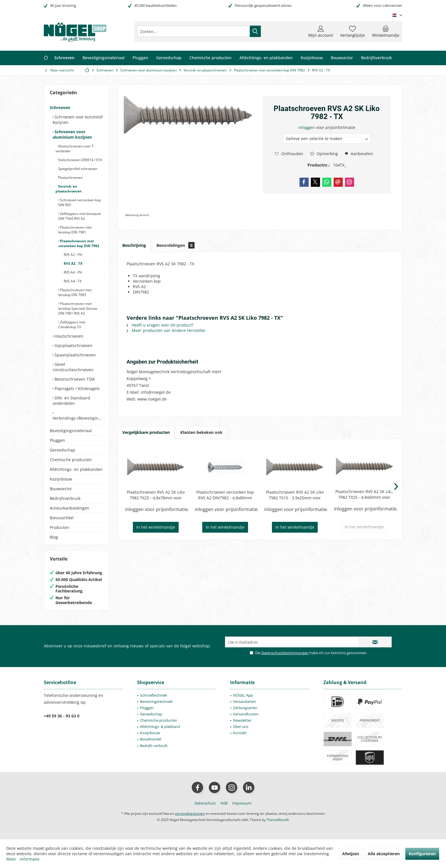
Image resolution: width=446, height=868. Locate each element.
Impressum (242, 803)
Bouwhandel (151, 739)
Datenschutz (205, 803)
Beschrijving (134, 245)
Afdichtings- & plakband (160, 727)
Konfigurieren (422, 854)
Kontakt (240, 733)
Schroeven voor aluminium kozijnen (72, 134)
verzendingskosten (190, 813)
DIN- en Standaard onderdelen (71, 401)
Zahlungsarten (245, 708)
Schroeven (60, 107)
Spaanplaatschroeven (75, 355)
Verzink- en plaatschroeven (69, 189)
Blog (54, 537)
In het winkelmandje (156, 527)
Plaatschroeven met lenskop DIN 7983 (75, 292)
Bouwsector (61, 489)
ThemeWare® (278, 820)
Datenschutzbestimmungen (285, 653)
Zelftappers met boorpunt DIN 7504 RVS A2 (80, 216)
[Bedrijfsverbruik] (376, 58)
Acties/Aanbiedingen (70, 508)
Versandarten (244, 701)
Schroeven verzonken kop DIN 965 (80, 202)
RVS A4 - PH (73, 272)
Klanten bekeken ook (201, 432)
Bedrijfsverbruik (65, 498)
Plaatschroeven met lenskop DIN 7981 (75, 230)
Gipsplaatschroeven (73, 345)
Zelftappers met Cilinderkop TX (72, 325)
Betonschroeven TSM (74, 379)
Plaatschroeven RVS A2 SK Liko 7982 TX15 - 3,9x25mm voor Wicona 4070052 (295, 495)
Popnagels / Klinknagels (77, 388)
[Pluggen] (140, 58)
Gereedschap (62, 450)
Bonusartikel (62, 518)
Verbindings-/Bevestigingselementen (78, 418)
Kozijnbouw (61, 479)
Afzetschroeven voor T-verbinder (75, 149)
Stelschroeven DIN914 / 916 (80, 160)
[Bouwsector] (342, 58)
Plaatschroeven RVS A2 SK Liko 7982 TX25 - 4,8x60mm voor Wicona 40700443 (364, 494)
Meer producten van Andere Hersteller (166, 330)
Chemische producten (71, 460)
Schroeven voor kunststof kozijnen (78, 120)
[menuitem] (386, 31)
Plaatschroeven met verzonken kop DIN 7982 (79, 243)
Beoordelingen (175, 245)
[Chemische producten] (210, 58)
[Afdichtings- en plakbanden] (266, 58)
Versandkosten (246, 714)
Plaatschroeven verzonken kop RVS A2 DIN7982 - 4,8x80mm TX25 (225, 495)
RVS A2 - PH (73, 255)
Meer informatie (23, 859)
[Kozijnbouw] (312, 58)
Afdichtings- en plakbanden (76, 469)
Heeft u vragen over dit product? (160, 325)
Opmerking (324, 154)
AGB (224, 803)
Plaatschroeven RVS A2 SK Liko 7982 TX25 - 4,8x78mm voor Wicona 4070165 (156, 495)
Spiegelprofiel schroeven (77, 169)
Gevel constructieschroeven (73, 367)
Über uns (241, 727)
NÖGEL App (243, 695)
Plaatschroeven (70, 178)
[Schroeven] (64, 58)
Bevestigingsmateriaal (71, 431)
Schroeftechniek (154, 695)
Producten (60, 527)
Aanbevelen (359, 154)
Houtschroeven (68, 336)
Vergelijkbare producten (146, 432)
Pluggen (57, 440)
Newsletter (242, 720)
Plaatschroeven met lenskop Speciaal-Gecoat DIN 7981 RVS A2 (78, 308)
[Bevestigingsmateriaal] (104, 58)
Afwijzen (351, 854)
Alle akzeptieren (384, 854)
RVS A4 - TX (72, 281)
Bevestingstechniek (156, 701)
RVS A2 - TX (73, 263)
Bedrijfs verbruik (154, 746)
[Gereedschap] (169, 58)
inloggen (307, 127)
